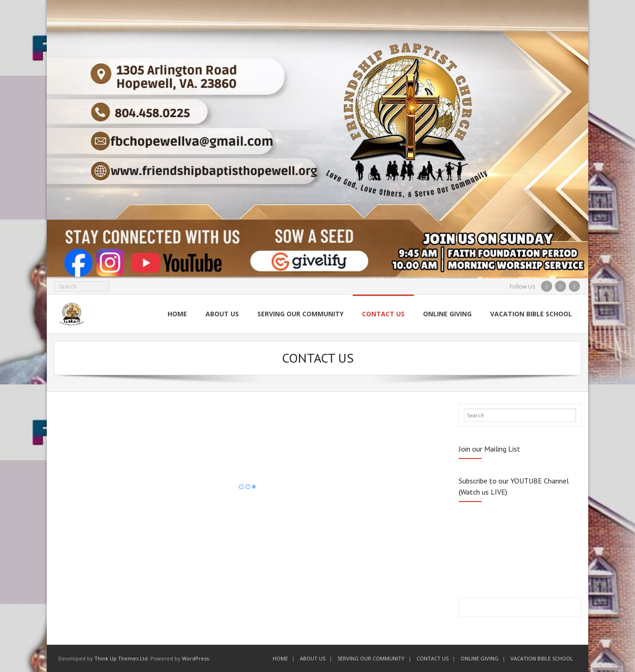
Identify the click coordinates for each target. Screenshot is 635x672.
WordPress (195, 658)
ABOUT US (313, 658)
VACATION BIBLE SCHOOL (542, 658)
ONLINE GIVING (479, 658)
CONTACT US (433, 658)
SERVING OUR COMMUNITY (371, 658)
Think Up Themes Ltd (121, 658)
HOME (280, 658)
